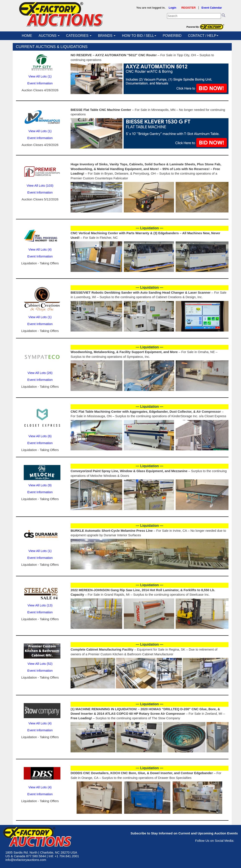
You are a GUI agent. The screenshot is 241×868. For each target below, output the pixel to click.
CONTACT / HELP (203, 36)
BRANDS (107, 36)
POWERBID (172, 36)
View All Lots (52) (40, 664)
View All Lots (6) (40, 436)
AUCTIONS (49, 36)
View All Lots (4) (40, 249)
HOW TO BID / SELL (139, 36)
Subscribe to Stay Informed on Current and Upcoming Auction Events (184, 833)
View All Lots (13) (40, 605)
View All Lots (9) (40, 485)
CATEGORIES (79, 36)
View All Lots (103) (40, 185)
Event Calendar (212, 8)
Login (172, 8)
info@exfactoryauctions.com (26, 860)
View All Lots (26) (40, 373)
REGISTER (188, 8)
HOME (27, 36)
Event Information (40, 83)
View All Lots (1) (40, 76)
